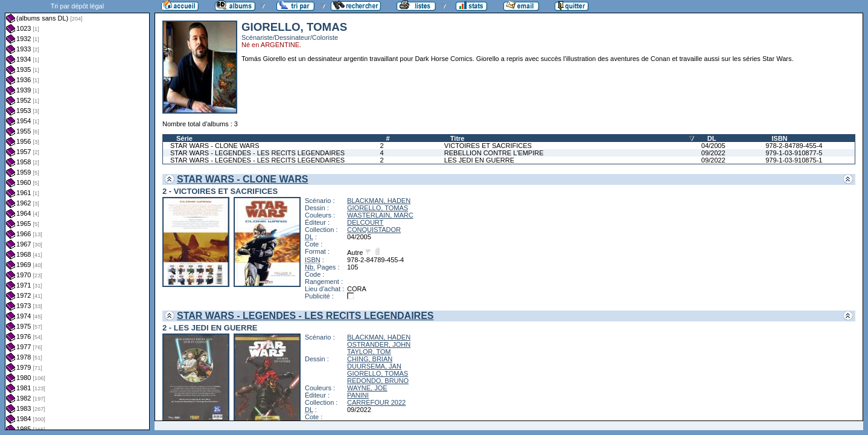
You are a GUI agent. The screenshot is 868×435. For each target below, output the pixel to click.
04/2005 (713, 146)
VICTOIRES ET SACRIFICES (488, 146)
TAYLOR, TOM (369, 352)
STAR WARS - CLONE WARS (215, 146)
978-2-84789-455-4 (794, 146)
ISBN (779, 138)
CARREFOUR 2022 (376, 402)
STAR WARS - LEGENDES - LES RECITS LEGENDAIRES (257, 153)
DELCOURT (365, 222)
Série (184, 138)
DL (712, 138)
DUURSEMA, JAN (374, 366)
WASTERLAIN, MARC (380, 215)
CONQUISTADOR (374, 230)
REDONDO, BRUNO (378, 381)
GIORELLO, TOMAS (378, 208)
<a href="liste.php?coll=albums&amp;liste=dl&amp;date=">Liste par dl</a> (77, 215)
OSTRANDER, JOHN (379, 344)
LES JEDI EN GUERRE (479, 160)
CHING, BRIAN (370, 359)
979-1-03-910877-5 (794, 153)
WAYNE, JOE (367, 388)
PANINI (358, 395)
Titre (458, 138)
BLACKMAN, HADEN (379, 201)
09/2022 (713, 153)
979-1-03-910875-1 (794, 160)
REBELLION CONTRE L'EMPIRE (494, 153)
